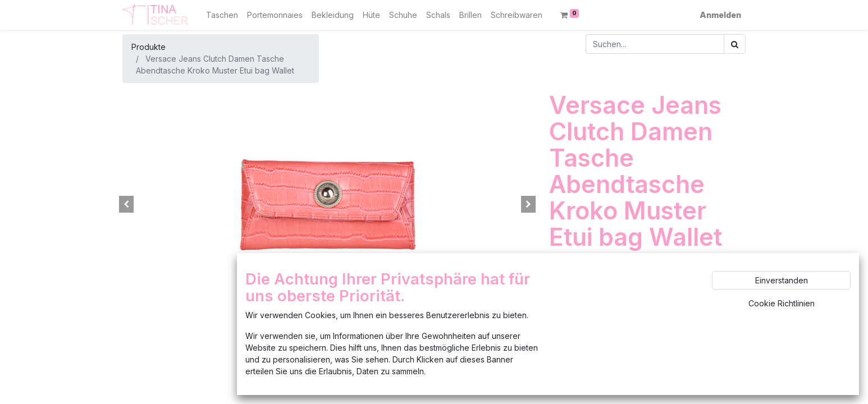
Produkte (149, 47)
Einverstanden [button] (782, 280)
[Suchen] (735, 44)
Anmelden (720, 15)
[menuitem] (222, 15)
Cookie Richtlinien (782, 303)
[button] (127, 204)
